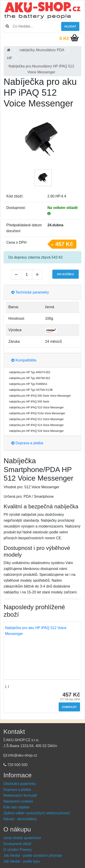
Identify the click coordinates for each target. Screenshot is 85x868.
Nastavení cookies (18, 801)
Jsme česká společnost (22, 838)
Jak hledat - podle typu (22, 861)
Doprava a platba (27, 443)
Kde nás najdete (17, 807)
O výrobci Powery (18, 850)
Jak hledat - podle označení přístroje (33, 855)
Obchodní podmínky (20, 784)
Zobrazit (69, 707)
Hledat (70, 27)
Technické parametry (30, 292)
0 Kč (64, 38)
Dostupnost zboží (17, 844)
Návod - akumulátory (20, 819)
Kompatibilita (24, 360)
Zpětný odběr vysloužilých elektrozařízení (37, 813)
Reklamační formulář (20, 795)
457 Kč (64, 244)
